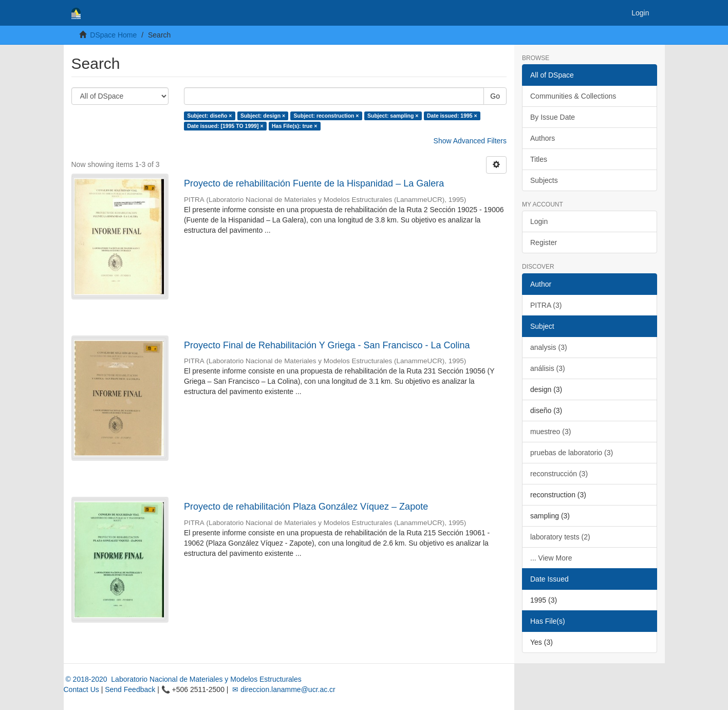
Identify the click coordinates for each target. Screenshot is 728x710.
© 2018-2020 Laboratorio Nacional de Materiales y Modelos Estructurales (183, 679)
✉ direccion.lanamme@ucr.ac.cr (283, 689)
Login (539, 221)
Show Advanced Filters (470, 141)
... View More (551, 558)
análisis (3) (548, 368)
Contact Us (81, 689)
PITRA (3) (546, 305)
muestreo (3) (550, 432)
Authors (543, 138)
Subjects (544, 180)
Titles (539, 159)
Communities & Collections (573, 96)
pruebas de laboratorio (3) (572, 453)
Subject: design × (263, 116)
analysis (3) (549, 347)
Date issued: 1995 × (452, 116)
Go (495, 96)
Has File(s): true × (294, 126)
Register (544, 242)
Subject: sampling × (393, 116)
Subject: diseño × (209, 116)
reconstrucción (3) (559, 474)
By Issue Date (553, 117)
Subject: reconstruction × (326, 116)
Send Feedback (130, 689)
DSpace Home (113, 35)
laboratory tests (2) (560, 537)
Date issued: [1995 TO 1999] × (225, 126)
